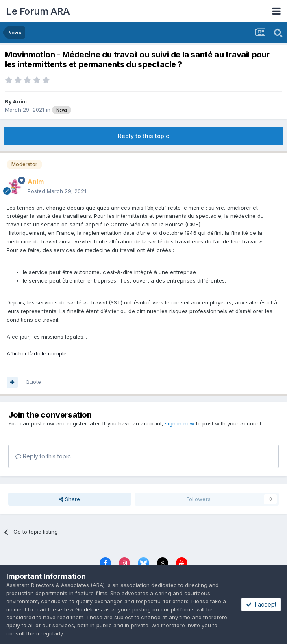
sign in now (180, 423)
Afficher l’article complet (37, 353)
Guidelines (89, 609)
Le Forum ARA (38, 11)
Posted (57, 191)
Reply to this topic (143, 136)
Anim (20, 101)
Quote (33, 382)
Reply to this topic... (45, 456)
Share (70, 499)
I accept (261, 604)
